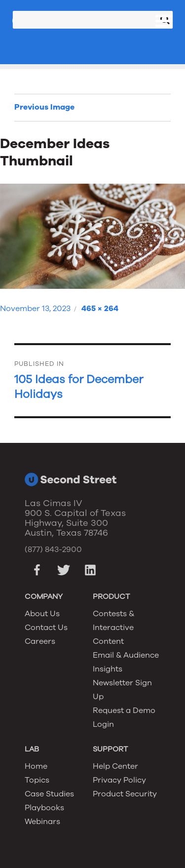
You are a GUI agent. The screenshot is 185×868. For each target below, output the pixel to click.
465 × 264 (100, 309)
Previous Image (44, 107)
